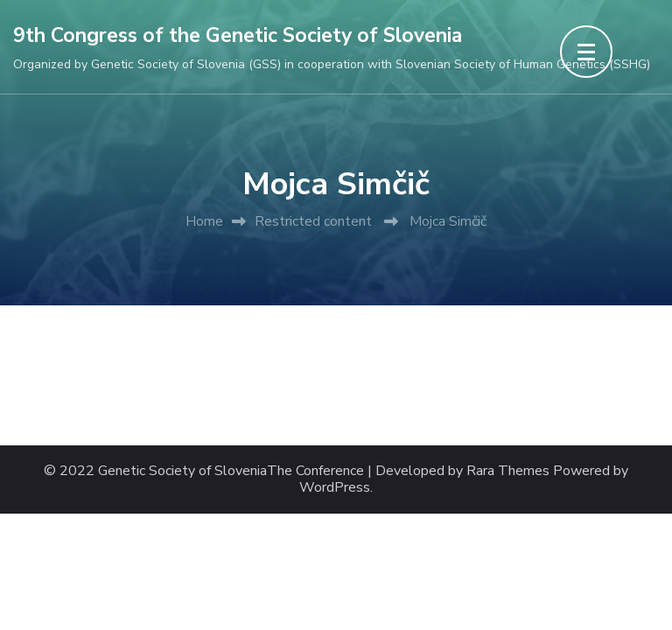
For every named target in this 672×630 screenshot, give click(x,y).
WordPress (335, 488)
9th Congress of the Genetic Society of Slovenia (238, 35)
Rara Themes (508, 471)
